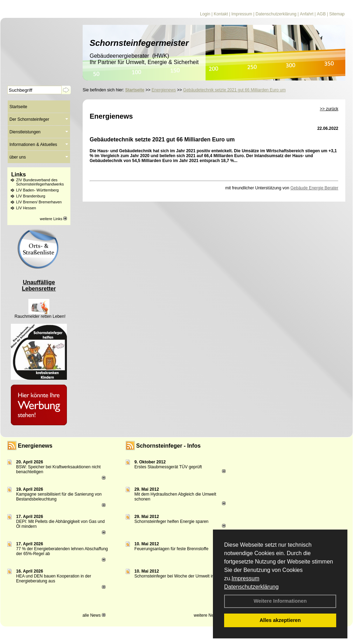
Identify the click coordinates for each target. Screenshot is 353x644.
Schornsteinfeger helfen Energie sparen (171, 521)
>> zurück (329, 109)
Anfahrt (307, 14)
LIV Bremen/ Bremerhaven (39, 202)
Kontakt (221, 14)
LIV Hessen (26, 208)
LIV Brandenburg (31, 196)
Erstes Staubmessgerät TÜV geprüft (168, 467)
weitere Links (53, 219)
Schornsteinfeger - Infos (168, 446)
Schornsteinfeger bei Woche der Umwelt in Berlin (180, 576)
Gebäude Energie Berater (314, 188)
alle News (94, 615)
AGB (321, 14)
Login (205, 14)
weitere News (209, 615)
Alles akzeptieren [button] (280, 620)
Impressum (245, 578)
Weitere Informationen (280, 601)
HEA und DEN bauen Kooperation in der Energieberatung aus (54, 579)
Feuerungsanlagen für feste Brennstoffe (171, 549)
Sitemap (337, 14)
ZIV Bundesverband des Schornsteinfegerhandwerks (40, 182)
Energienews (35, 446)
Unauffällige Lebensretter (39, 285)
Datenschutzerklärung (251, 587)
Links (19, 174)
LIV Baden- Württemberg (37, 190)
